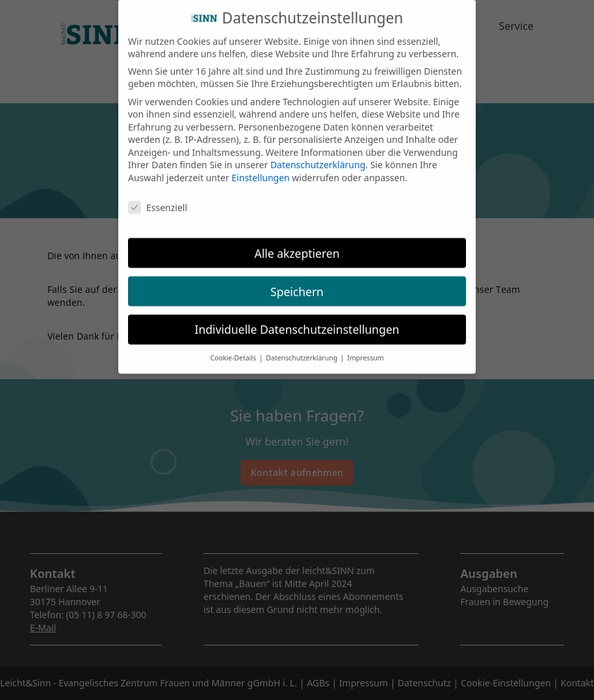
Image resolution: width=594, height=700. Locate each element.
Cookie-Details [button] (234, 347)
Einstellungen (260, 167)
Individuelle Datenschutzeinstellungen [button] (297, 319)
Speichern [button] (297, 281)
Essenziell (158, 196)
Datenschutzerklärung (318, 154)
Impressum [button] (365, 347)
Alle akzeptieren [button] (297, 242)
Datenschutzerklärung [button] (303, 347)
